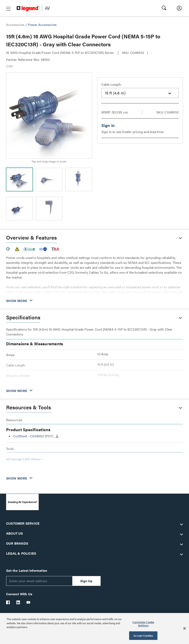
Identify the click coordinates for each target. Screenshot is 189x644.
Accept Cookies (143, 636)
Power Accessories (42, 25)
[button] (8, 9)
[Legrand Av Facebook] (8, 602)
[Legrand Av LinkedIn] (18, 602)
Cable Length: (112, 84)
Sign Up (86, 581)
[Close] (185, 628)
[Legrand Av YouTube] (29, 602)
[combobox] (140, 93)
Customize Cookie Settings (143, 624)
